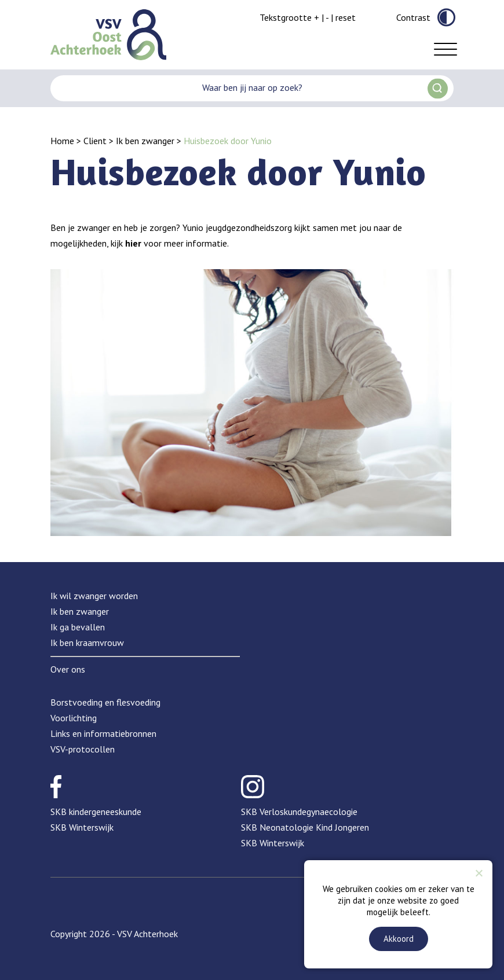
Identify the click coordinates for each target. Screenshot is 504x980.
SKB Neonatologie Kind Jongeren (305, 827)
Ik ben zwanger (145, 141)
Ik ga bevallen (78, 627)
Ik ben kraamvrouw (87, 643)
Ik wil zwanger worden (94, 596)
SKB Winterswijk (82, 827)
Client (95, 141)
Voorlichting (74, 718)
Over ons (68, 669)
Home (62, 141)
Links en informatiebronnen (103, 733)
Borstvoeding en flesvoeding (105, 702)
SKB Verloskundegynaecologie (299, 812)
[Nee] (479, 873)
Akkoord (399, 939)
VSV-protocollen (83, 749)
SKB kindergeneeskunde (96, 812)
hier (133, 243)
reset (346, 17)
